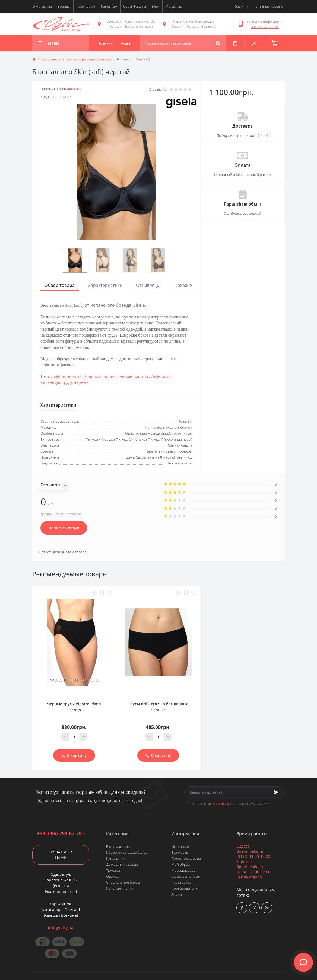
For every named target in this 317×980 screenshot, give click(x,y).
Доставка (242, 126)
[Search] (218, 43)
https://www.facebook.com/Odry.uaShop (242, 908)
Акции (177, 894)
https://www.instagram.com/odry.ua (254, 908)
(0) (165, 89)
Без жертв (180, 852)
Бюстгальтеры (51, 59)
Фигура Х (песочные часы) (170, 439)
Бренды (64, 6)
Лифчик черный (67, 376)
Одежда (113, 876)
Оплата (242, 165)
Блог (156, 6)
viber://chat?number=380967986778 (267, 908)
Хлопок (186, 427)
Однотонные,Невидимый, (147, 433)
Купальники (116, 858)
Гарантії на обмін (242, 204)
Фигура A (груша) (100, 439)
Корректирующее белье (127, 852)
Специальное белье (123, 882)
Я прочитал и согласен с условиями (231, 803)
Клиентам (109, 6)
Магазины (174, 6)
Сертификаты (135, 6)
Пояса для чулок (120, 888)
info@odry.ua (61, 928)
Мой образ (180, 864)
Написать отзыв (64, 528)
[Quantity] (74, 737)
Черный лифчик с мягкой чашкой (117, 376)
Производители (184, 888)
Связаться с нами (61, 855)
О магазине (42, 6)
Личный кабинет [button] (270, 6)
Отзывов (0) (148, 285)
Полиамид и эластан (162, 427)
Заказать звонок (265, 27)
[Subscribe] (277, 792)
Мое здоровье (183, 870)
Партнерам (86, 6)
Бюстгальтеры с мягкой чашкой (89, 59)
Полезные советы (186, 858)
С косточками (180, 433)
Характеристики (105, 285)
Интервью (180, 846)
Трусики (113, 870)
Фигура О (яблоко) (131, 439)
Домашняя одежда (122, 864)
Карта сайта (181, 882)
